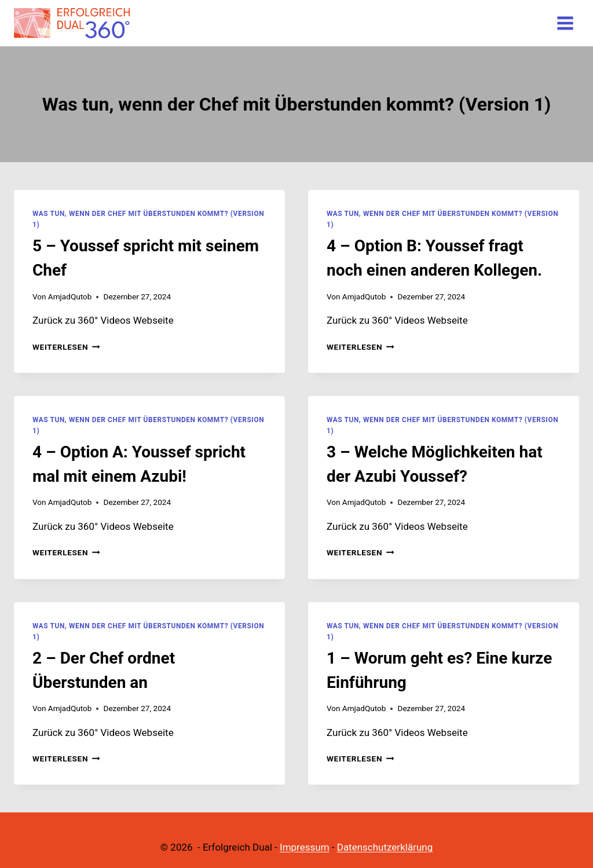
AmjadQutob (70, 296)
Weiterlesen (66, 347)
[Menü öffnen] (565, 23)
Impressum (305, 847)
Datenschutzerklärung (385, 847)
